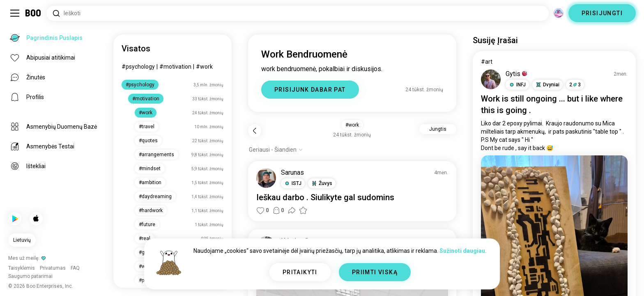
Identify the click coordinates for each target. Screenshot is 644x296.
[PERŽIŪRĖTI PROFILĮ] (266, 178)
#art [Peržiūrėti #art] (487, 62)
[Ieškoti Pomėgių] (298, 13)
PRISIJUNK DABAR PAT (310, 90)
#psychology (138, 67)
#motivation (175, 67)
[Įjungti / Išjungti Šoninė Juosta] (15, 13)
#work (204, 67)
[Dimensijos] (559, 13)
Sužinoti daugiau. (463, 251)
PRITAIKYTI (300, 272)
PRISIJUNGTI (602, 13)
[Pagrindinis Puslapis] (33, 13)
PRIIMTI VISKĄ (375, 272)
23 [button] (575, 85)
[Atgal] (255, 131)
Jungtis (438, 129)
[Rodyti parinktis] (276, 150)
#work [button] (352, 125)
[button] (293, 183)
